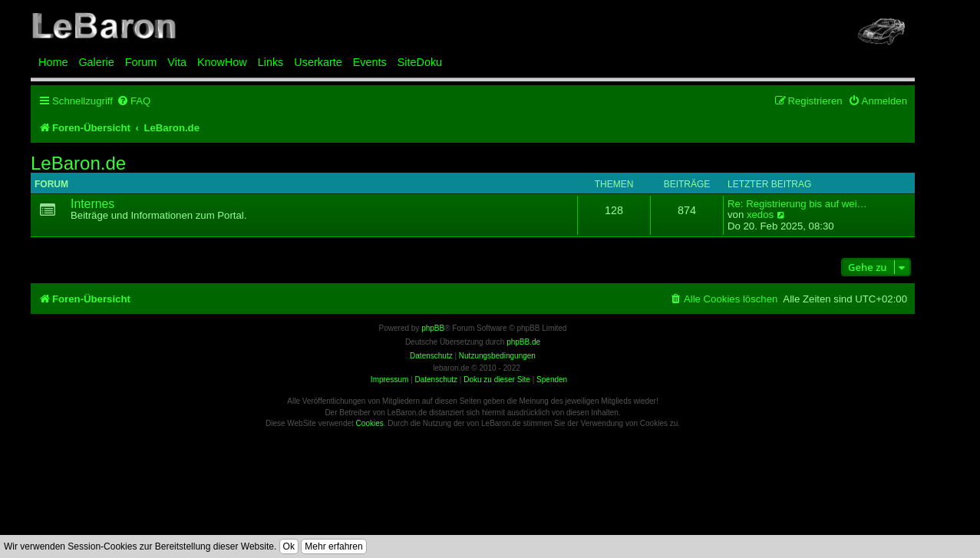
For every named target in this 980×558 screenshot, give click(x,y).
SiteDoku (420, 62)
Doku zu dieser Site (497, 380)
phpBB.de (523, 342)
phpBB (433, 328)
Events (370, 62)
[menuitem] (134, 101)
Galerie (96, 62)
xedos (760, 215)
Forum (141, 62)
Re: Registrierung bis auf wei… (797, 204)
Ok (289, 546)
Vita (177, 62)
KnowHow (222, 62)
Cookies (370, 423)
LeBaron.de (78, 163)
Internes (92, 204)
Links (271, 62)
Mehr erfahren (333, 546)
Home (53, 62)
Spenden (552, 380)
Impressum (389, 380)
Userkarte (318, 62)
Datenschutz (436, 380)
